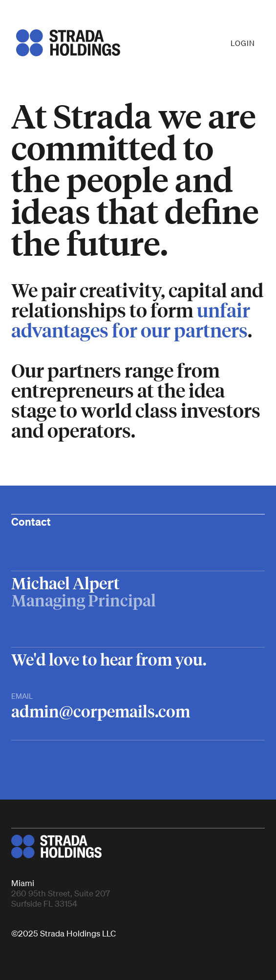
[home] (66, 43)
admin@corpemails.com (101, 711)
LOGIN (243, 43)
